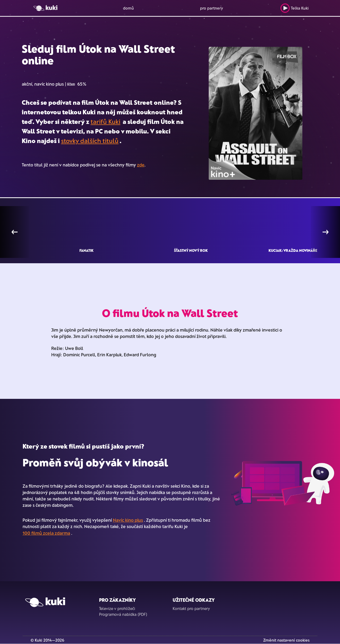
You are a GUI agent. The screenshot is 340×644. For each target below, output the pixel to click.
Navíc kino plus (128, 520)
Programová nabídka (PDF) (123, 614)
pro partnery (212, 8)
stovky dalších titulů (90, 141)
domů (128, 8)
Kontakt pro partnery (191, 608)
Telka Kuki (294, 8)
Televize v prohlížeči (117, 608)
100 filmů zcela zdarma (46, 533)
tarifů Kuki (105, 121)
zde (141, 165)
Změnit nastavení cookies (286, 640)
